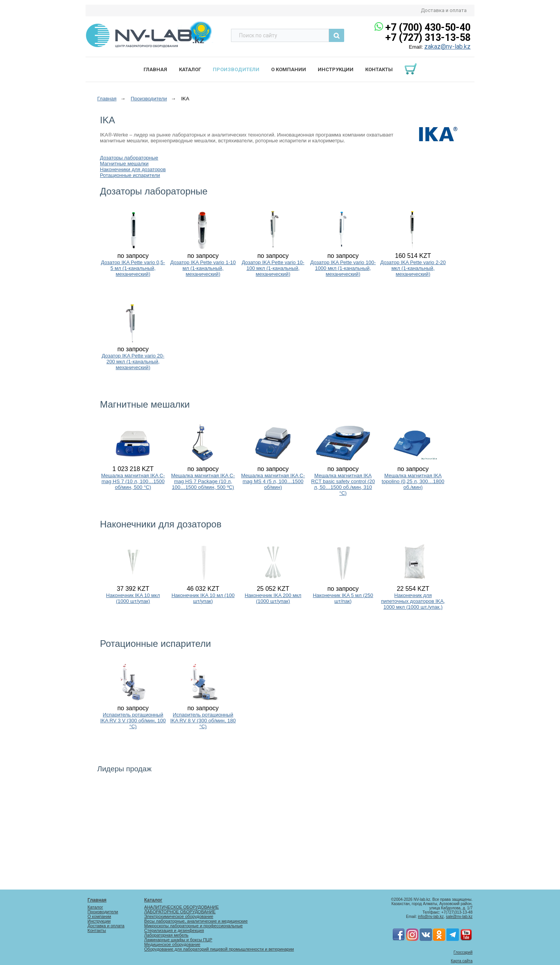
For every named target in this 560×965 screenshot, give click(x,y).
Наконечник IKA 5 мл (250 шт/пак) (343, 598)
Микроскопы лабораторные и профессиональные (193, 926)
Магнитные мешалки (124, 164)
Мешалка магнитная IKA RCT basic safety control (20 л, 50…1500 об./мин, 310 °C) (343, 484)
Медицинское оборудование (172, 944)
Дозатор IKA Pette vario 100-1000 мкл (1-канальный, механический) (343, 268)
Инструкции (336, 69)
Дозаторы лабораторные (129, 158)
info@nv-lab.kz (431, 917)
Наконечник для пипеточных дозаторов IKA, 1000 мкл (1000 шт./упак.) (413, 601)
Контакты (379, 69)
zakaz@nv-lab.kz (447, 46)
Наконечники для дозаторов (133, 169)
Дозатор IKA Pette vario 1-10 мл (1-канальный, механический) (203, 268)
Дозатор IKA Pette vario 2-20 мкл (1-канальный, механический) (413, 268)
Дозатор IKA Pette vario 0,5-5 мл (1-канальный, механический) (133, 268)
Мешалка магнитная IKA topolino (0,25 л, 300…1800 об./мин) (413, 481)
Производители (236, 69)
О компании (289, 69)
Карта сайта (462, 961)
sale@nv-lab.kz (459, 917)
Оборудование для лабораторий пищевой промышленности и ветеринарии (219, 949)
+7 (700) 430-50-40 (428, 27)
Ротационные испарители (130, 175)
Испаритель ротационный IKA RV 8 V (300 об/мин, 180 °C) (203, 721)
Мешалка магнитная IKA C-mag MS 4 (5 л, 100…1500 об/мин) (273, 481)
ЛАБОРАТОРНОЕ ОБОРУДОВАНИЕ (180, 912)
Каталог (190, 69)
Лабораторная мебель (166, 935)
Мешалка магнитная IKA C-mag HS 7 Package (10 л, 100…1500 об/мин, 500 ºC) (203, 481)
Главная (155, 69)
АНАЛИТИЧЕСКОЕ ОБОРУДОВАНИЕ (182, 907)
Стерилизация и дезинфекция (174, 930)
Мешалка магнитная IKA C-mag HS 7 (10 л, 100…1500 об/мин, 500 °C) (133, 481)
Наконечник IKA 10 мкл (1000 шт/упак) (133, 598)
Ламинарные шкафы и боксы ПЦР (178, 940)
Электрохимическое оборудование (179, 916)
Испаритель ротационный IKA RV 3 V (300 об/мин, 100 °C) (133, 721)
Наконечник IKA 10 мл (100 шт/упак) (203, 598)
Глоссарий (463, 952)
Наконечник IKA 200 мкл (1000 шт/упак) (273, 598)
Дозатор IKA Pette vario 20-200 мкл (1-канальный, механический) (133, 362)
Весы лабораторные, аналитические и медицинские (196, 921)
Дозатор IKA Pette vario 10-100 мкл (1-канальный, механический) (273, 268)
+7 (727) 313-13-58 (428, 38)
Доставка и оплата (444, 10)
